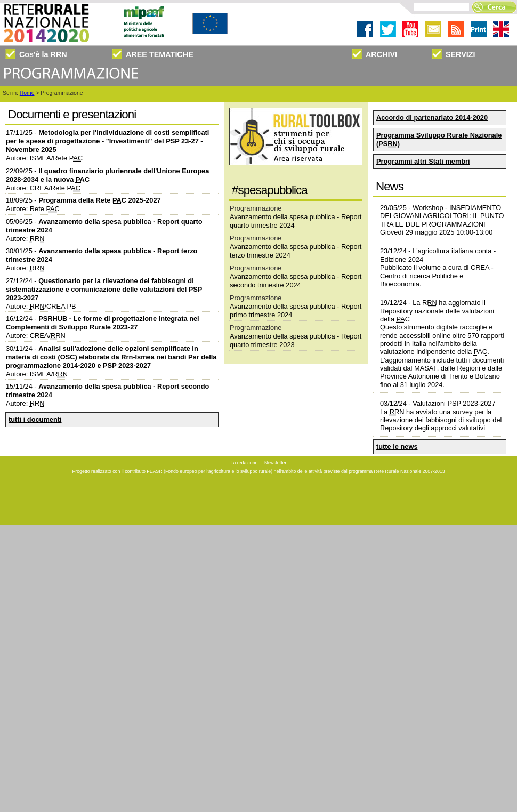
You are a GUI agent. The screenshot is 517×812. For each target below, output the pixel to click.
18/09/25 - (83, 200)
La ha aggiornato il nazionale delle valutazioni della (437, 311)
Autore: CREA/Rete (43, 188)
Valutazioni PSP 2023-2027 (454, 403)
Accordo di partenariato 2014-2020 (432, 118)
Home (27, 93)
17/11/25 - (107, 141)
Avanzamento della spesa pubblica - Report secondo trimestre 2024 (296, 281)
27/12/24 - (104, 289)
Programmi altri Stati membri (423, 161)
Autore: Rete (33, 209)
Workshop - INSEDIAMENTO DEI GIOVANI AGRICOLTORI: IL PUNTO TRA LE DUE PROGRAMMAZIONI (442, 216)
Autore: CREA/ (36, 336)
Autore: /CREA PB (41, 306)
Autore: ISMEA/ (37, 374)
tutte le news (397, 447)
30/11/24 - (111, 357)
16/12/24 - (103, 323)
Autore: (25, 239)
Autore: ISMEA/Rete (44, 158)
